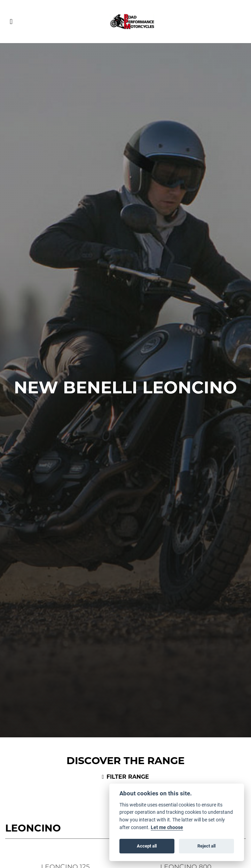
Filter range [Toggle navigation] (126, 777)
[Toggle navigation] (11, 22)
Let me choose (167, 827)
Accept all (147, 846)
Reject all (206, 846)
